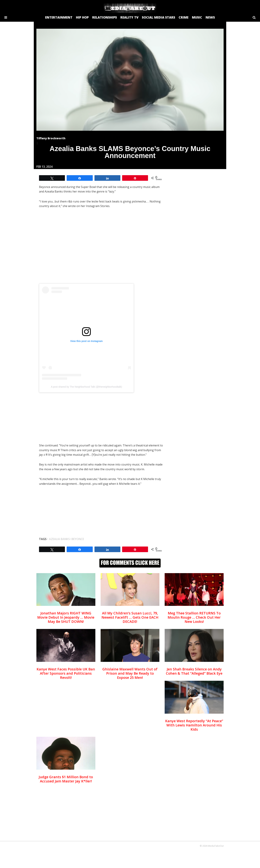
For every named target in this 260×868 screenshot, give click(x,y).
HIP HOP (82, 17)
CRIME (184, 17)
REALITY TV (129, 17)
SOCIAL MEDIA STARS (159, 17)
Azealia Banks (59, 539)
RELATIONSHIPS (105, 17)
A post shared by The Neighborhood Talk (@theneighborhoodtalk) (87, 387)
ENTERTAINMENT (59, 17)
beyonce (78, 539)
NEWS (210, 17)
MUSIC (197, 17)
